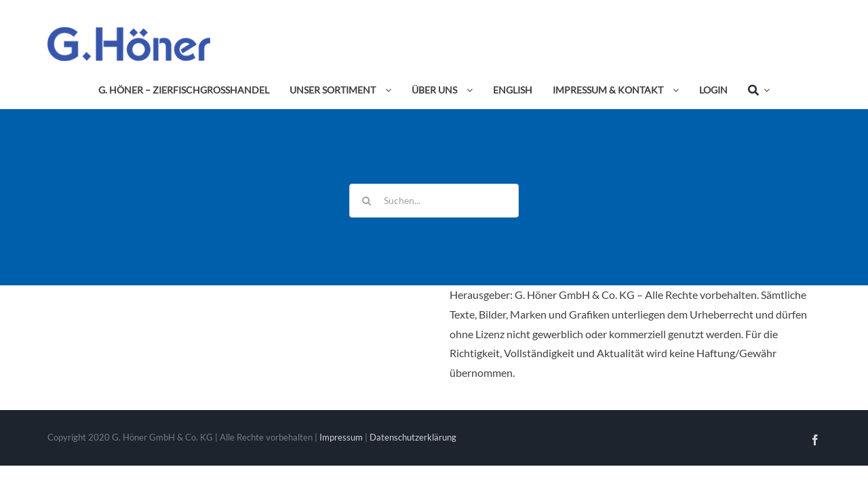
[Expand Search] (764, 90)
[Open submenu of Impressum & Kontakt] (673, 90)
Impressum (341, 437)
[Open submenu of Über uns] (467, 90)
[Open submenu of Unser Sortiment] (386, 90)
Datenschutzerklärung (413, 437)
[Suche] (753, 90)
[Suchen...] (434, 201)
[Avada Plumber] (129, 32)
